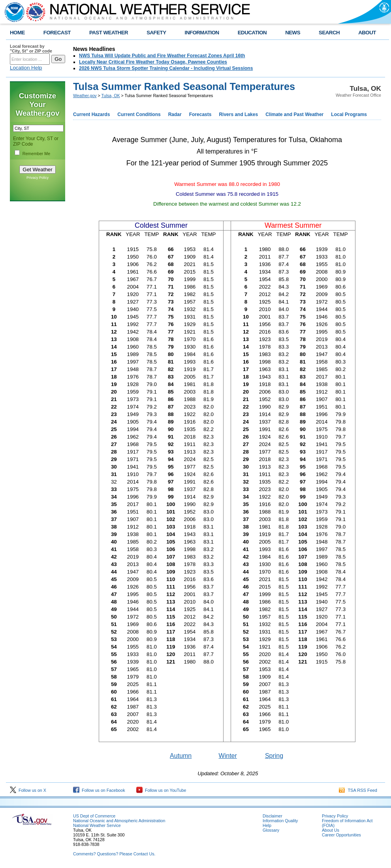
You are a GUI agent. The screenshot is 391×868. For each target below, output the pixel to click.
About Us (331, 830)
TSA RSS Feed (358, 790)
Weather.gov (85, 96)
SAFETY (156, 33)
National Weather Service (97, 825)
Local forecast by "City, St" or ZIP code (31, 49)
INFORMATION (202, 33)
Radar (175, 114)
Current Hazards (91, 114)
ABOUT (367, 33)
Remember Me (36, 154)
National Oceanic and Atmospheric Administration (119, 821)
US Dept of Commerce (94, 816)
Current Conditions (139, 114)
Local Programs (349, 114)
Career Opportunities (341, 835)
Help (267, 825)
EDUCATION (252, 33)
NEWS (293, 33)
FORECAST (57, 33)
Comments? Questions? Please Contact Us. (114, 854)
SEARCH (329, 33)
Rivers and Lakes (238, 114)
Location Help (26, 68)
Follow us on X (28, 790)
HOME (17, 33)
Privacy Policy (38, 178)
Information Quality (280, 821)
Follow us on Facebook (99, 790)
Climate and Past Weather (294, 114)
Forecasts (200, 114)
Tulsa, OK (111, 96)
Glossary (271, 830)
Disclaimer (273, 816)
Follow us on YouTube (161, 790)
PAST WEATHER (109, 33)
